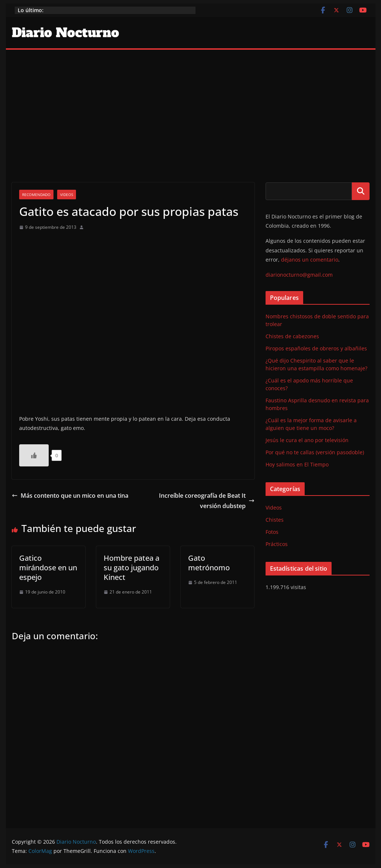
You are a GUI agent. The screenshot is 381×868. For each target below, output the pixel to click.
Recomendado (36, 195)
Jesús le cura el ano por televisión (307, 440)
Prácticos (277, 544)
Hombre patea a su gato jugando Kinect (131, 568)
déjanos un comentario (310, 260)
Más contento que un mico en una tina (70, 496)
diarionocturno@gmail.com (299, 275)
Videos (67, 195)
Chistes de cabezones (292, 336)
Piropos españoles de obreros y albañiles (316, 348)
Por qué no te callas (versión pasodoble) (315, 452)
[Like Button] (34, 455)
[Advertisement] (191, 105)
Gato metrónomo (209, 563)
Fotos (272, 532)
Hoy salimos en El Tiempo (297, 464)
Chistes (275, 520)
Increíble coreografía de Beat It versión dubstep (207, 501)
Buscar (361, 191)
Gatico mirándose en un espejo (48, 568)
